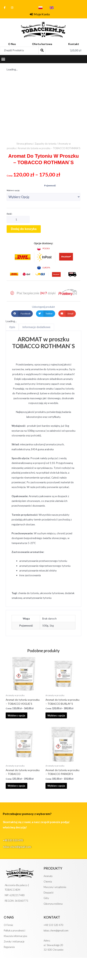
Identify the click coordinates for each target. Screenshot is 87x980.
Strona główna (25, 144)
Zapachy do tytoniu (45, 144)
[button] (3, 59)
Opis (12, 327)
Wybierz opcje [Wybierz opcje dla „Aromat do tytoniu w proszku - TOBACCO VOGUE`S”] (16, 715)
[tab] (12, 327)
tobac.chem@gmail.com (17, 847)
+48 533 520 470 (13, 840)
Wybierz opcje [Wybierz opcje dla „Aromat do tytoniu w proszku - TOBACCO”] (16, 786)
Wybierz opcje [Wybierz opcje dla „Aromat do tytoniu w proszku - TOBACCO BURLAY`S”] (56, 715)
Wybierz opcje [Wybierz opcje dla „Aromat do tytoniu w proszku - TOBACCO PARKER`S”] (56, 786)
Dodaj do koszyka (24, 229)
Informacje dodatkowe (36, 327)
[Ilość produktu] (18, 219)
